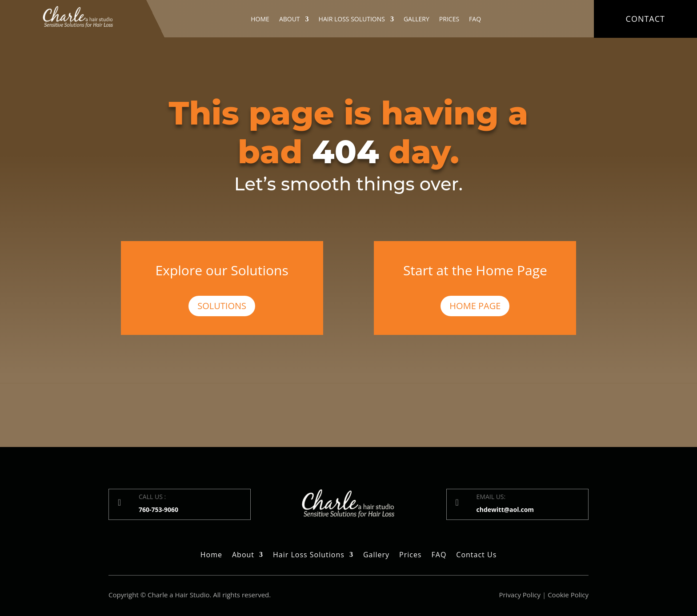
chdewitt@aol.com (505, 509)
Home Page (475, 306)
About (290, 19)
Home (260, 19)
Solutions (222, 306)
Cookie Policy (568, 595)
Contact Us (476, 556)
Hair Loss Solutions (352, 19)
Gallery (417, 19)
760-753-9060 (158, 509)
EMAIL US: (491, 497)
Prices (449, 19)
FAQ (475, 19)
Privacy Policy (520, 595)
